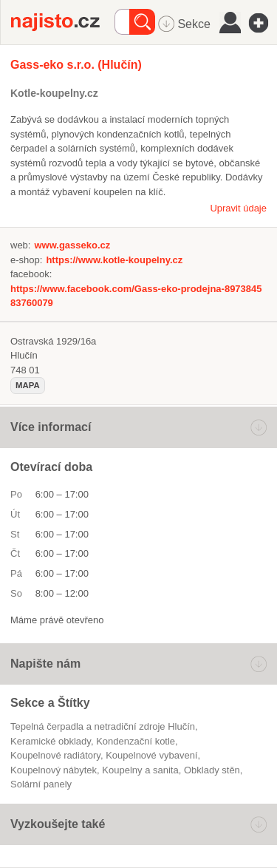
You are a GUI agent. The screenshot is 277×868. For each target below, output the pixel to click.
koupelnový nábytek (54, 770)
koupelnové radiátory (55, 755)
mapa (28, 385)
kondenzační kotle (136, 741)
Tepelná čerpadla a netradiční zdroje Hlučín (103, 726)
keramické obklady (51, 741)
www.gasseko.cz (72, 245)
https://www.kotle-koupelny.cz (114, 260)
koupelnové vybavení (151, 755)
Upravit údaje (238, 208)
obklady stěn (212, 770)
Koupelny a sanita (140, 770)
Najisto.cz (63, 22)
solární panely (41, 784)
